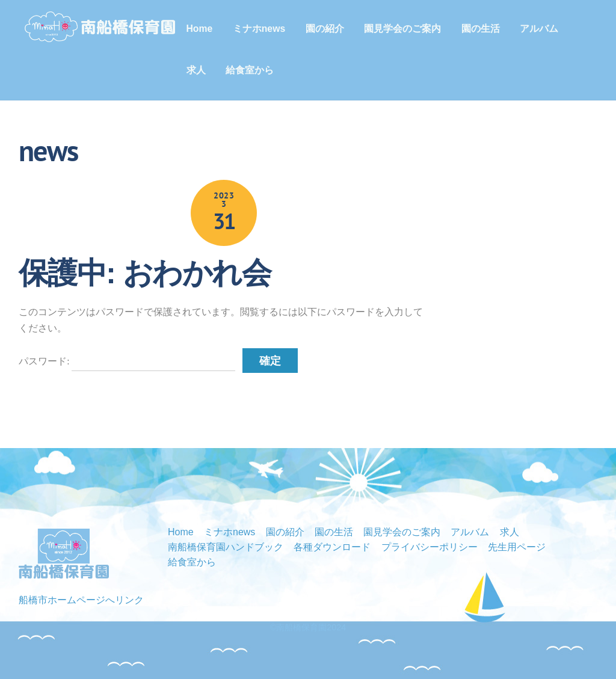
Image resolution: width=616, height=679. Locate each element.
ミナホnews (260, 29)
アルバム (540, 29)
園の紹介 (325, 29)
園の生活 (481, 29)
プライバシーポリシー (430, 547)
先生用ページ (517, 547)
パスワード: (127, 361)
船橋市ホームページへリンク (81, 600)
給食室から (250, 70)
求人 (197, 70)
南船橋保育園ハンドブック (226, 547)
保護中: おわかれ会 (145, 273)
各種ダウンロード (332, 547)
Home (200, 29)
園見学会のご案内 (403, 29)
